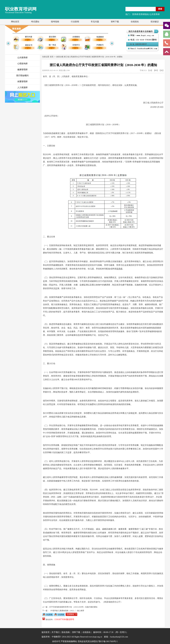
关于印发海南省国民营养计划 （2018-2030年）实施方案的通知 (73, 607)
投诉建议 (155, 22)
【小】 (150, 70)
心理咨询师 (22, 64)
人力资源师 (22, 88)
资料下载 (115, 22)
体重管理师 (22, 82)
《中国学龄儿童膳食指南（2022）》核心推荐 (67, 611)
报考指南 (55, 22)
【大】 (162, 70)
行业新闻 (75, 22)
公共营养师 (22, 58)
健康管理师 (22, 70)
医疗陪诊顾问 (22, 76)
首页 (52, 57)
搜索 (160, 9)
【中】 (156, 70)
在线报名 (135, 22)
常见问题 (95, 22)
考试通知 (35, 22)
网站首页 (15, 22)
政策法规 (60, 57)
